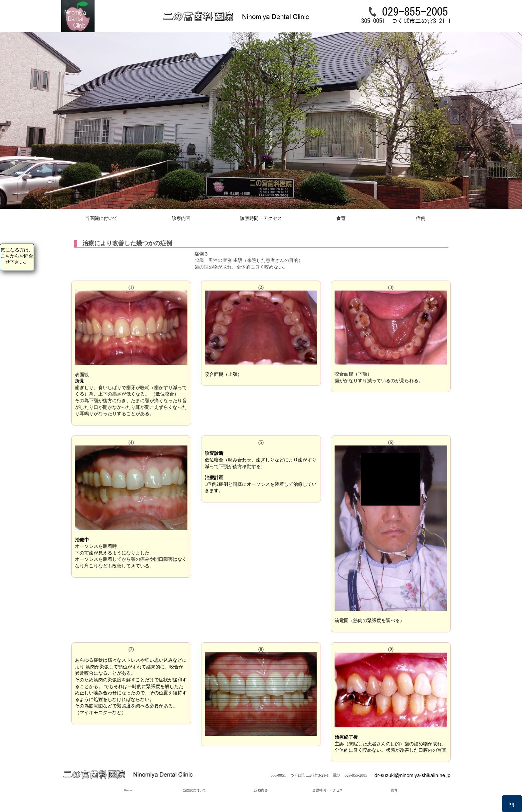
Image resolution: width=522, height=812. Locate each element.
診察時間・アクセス (261, 218)
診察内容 (181, 218)
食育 (341, 218)
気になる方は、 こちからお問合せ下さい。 (17, 256)
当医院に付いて (101, 218)
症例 (421, 218)
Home (128, 790)
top (512, 804)
